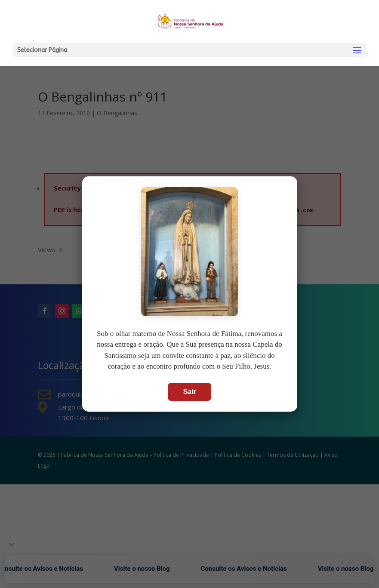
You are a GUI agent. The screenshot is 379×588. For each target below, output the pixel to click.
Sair (189, 392)
